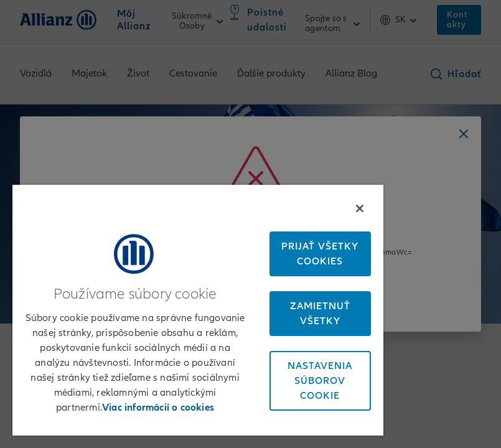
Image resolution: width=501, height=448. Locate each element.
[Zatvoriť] (360, 208)
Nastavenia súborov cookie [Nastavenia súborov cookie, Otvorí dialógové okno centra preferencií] (320, 381)
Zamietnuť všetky (320, 314)
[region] (198, 310)
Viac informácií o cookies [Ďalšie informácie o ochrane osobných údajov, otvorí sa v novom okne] (158, 408)
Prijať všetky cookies (320, 254)
